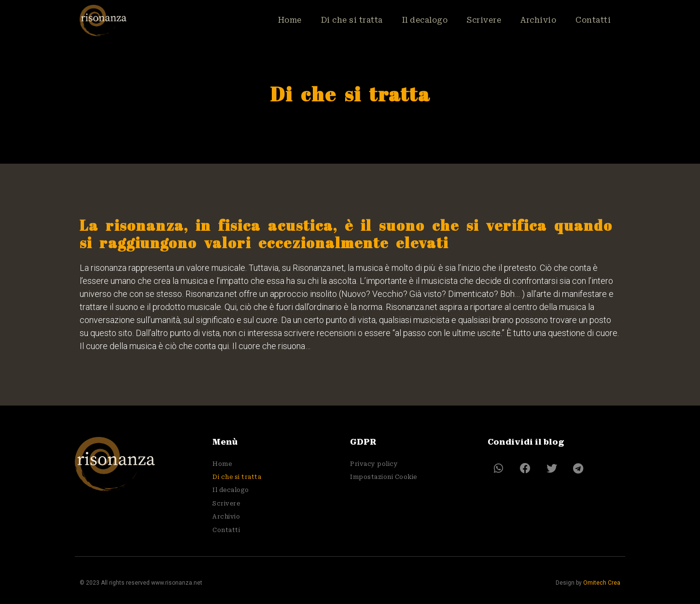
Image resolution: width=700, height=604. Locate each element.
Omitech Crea (602, 583)
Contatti (593, 20)
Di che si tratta (350, 20)
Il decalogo (423, 20)
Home (287, 20)
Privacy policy (374, 464)
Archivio (538, 20)
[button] (498, 469)
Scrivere (483, 20)
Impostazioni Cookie (384, 477)
